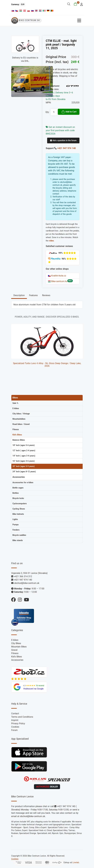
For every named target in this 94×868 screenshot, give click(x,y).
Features (33, 295)
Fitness (15, 653)
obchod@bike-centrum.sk (27, 583)
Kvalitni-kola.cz (57, 276)
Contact (15, 714)
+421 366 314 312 (23, 576)
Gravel (14, 650)
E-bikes (15, 640)
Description (19, 295)
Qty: (47, 112)
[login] (81, 4)
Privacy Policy (18, 723)
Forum (14, 730)
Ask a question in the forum (63, 140)
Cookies (15, 727)
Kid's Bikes (17, 657)
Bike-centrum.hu (58, 281)
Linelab (76, 862)
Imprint (15, 720)
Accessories (17, 660)
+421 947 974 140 (66, 148)
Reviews (46, 295)
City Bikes (16, 643)
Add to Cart (69, 112)
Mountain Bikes (19, 647)
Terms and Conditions (22, 717)
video (51, 241)
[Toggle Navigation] (65, 21)
